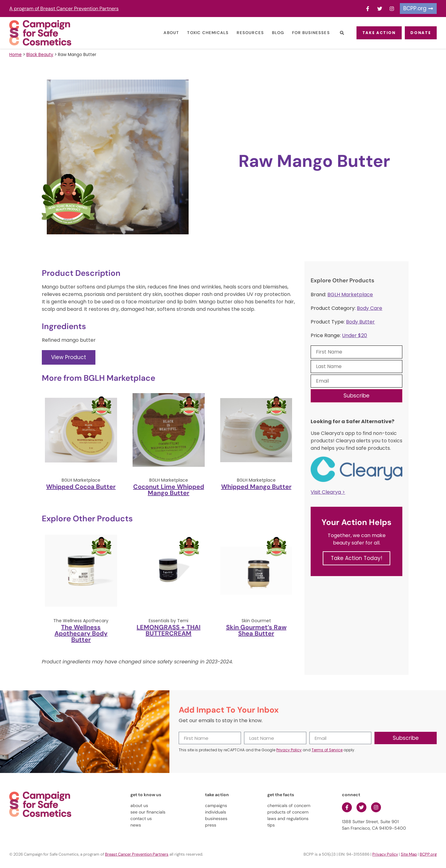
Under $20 (354, 335)
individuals (216, 812)
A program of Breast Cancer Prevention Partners (64, 9)
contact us (141, 818)
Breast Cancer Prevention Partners (137, 854)
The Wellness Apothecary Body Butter (81, 633)
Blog (271, 33)
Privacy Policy (289, 750)
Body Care (369, 308)
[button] (336, 33)
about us (139, 805)
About (165, 33)
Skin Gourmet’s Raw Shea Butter (256, 630)
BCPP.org (428, 854)
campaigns (216, 805)
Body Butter (360, 322)
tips (271, 825)
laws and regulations (288, 818)
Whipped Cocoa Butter (81, 487)
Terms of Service (327, 750)
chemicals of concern (289, 805)
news (136, 825)
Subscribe (356, 396)
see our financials (148, 812)
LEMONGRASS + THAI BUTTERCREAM (168, 630)
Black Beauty (40, 55)
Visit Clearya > (328, 492)
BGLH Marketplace (350, 295)
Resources (244, 33)
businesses (216, 818)
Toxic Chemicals (202, 33)
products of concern (288, 812)
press (211, 825)
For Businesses (304, 33)
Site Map (409, 854)
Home (15, 55)
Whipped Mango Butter (256, 487)
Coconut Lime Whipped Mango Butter (169, 490)
